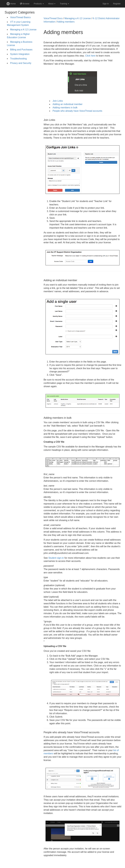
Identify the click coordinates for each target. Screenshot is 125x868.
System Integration (20, 54)
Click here (90, 56)
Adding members (66, 22)
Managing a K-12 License (23, 30)
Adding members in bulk (65, 108)
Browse (25, 4)
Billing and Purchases (21, 50)
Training (64, 4)
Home (11, 4)
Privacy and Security (21, 63)
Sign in (106, 4)
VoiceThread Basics (20, 17)
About (52, 4)
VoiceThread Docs (53, 18)
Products (39, 4)
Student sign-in (56, 558)
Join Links (58, 101)
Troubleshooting (18, 59)
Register (117, 4)
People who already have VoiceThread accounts (77, 111)
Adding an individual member (67, 104)
